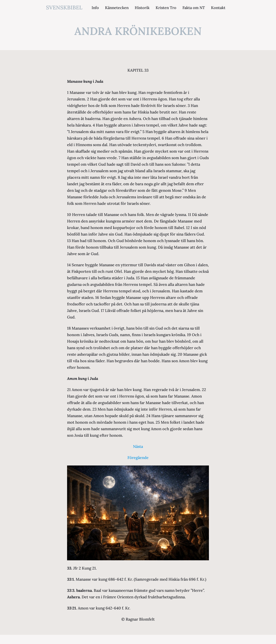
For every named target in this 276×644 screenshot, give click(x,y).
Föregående (138, 458)
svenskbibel (64, 7)
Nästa (138, 446)
